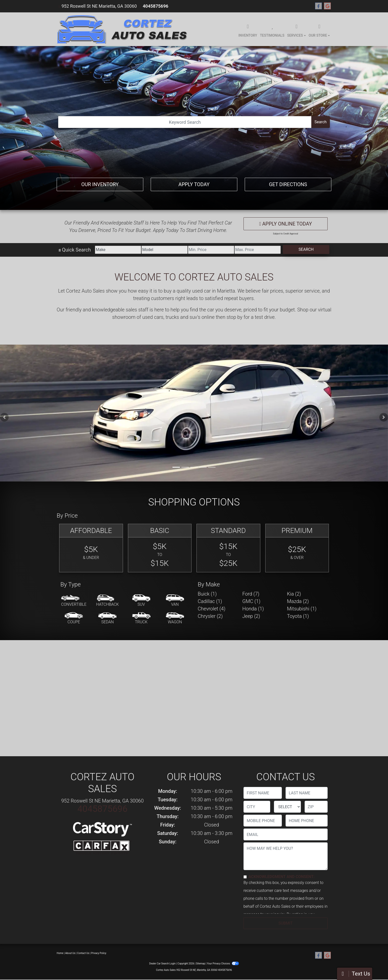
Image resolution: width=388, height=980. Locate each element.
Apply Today (194, 184)
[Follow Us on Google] (327, 6)
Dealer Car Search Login (162, 964)
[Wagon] (175, 618)
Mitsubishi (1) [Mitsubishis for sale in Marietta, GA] (302, 609)
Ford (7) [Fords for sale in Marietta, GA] (251, 594)
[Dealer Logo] (123, 29)
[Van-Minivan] (175, 601)
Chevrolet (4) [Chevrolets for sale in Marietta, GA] (212, 609)
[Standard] (228, 548)
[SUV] (141, 601)
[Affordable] (91, 548)
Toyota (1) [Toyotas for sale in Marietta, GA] (298, 616)
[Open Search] (185, 122)
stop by (235, 317)
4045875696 (156, 6)
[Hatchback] (108, 601)
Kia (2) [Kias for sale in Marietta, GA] (294, 594)
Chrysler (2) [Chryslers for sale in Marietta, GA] (210, 616)
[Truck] (141, 618)
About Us (70, 953)
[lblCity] (257, 807)
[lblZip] (316, 807)
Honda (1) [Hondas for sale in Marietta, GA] (253, 609)
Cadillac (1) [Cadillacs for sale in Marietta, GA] (210, 601)
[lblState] (287, 807)
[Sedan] (107, 618)
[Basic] (160, 548)
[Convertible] (74, 601)
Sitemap (201, 964)
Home (60, 953)
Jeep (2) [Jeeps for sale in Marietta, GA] (251, 616)
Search (321, 122)
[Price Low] (211, 250)
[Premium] (297, 548)
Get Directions (288, 184)
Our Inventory (100, 184)
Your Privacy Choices (223, 964)
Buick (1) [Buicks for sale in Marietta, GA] (207, 594)
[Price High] (258, 250)
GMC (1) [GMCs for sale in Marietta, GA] (251, 601)
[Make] (118, 250)
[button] (4, 417)
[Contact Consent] (245, 877)
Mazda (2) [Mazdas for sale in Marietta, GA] (298, 601)
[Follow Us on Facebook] (318, 6)
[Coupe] (74, 618)
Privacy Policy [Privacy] (99, 953)
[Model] (165, 250)
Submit (285, 923)
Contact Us (83, 953)
